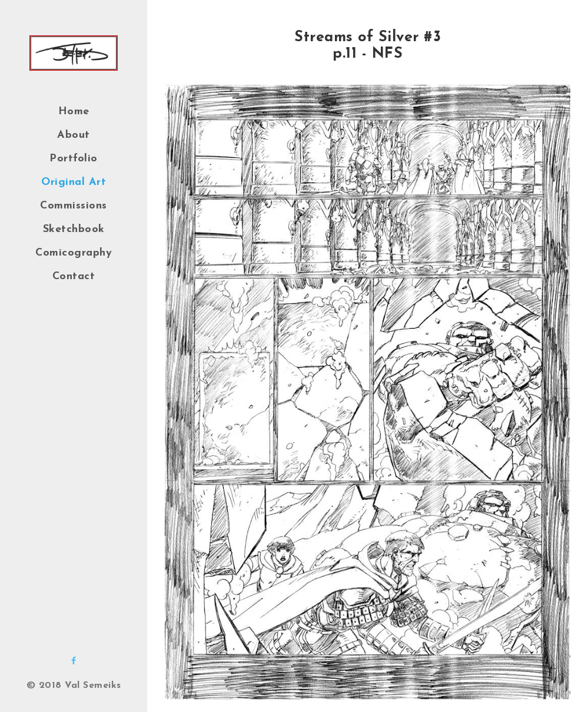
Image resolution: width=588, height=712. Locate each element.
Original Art (74, 182)
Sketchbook (74, 229)
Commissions (74, 206)
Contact (74, 276)
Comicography (74, 253)
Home (74, 112)
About (74, 135)
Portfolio (74, 159)
